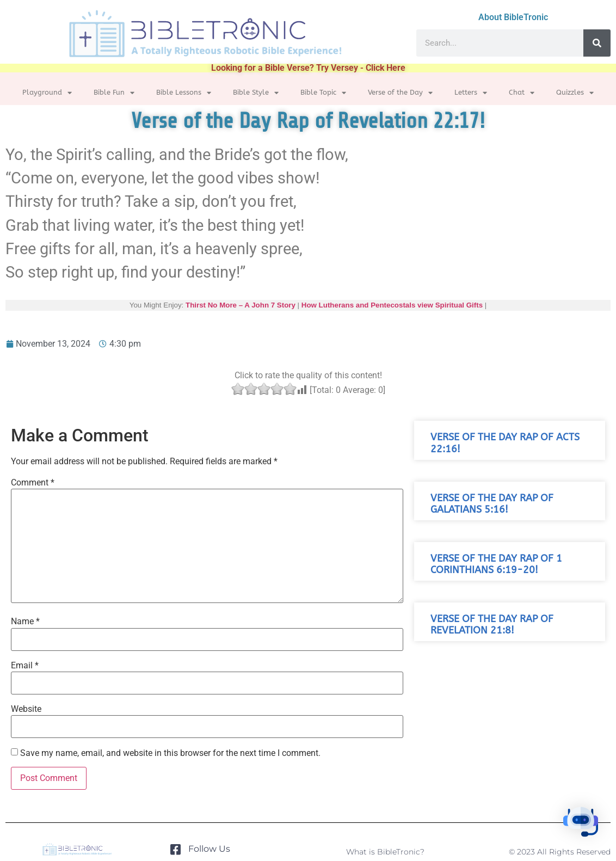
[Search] (597, 43)
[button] (582, 825)
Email (25, 666)
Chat (522, 93)
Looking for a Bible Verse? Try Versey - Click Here (308, 68)
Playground (47, 93)
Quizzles (575, 93)
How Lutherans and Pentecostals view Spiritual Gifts (392, 305)
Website (26, 709)
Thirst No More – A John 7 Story (241, 305)
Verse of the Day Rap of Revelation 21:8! (492, 625)
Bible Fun (114, 93)
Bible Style (256, 93)
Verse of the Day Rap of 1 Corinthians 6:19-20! (496, 564)
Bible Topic (323, 93)
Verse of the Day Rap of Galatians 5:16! (492, 504)
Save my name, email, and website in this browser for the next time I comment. (170, 753)
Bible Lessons (184, 93)
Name (25, 622)
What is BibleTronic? (385, 852)
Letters (471, 93)
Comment (33, 483)
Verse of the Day (400, 93)
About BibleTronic (513, 17)
